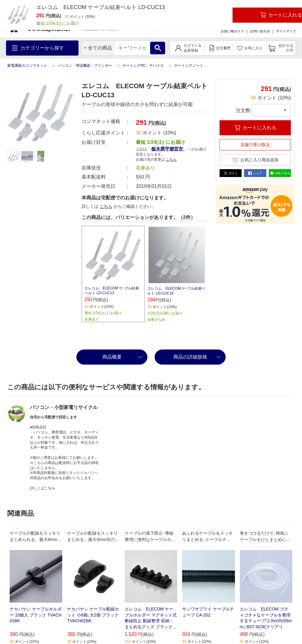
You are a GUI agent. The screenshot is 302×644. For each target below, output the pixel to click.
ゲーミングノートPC (191, 66)
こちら (171, 159)
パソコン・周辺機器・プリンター (85, 66)
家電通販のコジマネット (27, 66)
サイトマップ (286, 31)
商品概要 (112, 357)
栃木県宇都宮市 (168, 149)
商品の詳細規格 (190, 357)
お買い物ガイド (232, 31)
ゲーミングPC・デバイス (143, 66)
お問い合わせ (260, 31)
